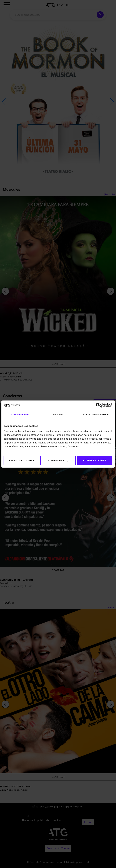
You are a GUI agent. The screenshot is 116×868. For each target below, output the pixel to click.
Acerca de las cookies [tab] (96, 415)
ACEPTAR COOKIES (95, 460)
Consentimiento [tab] (20, 415)
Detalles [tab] (58, 415)
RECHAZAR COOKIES (21, 460)
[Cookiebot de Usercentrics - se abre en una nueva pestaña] (98, 405)
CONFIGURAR (58, 460)
